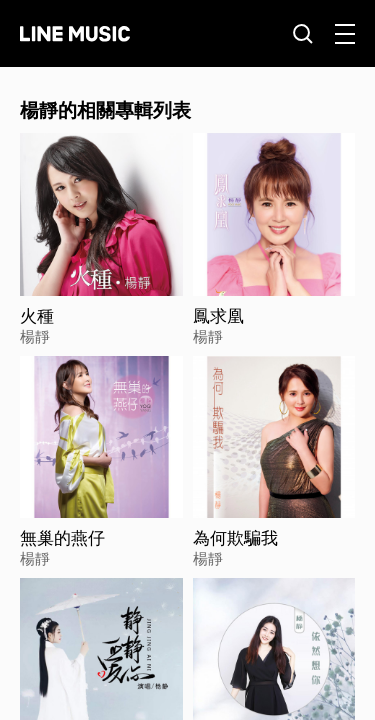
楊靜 (35, 336)
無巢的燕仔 (62, 538)
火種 (37, 316)
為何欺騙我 (235, 538)
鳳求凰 (218, 316)
